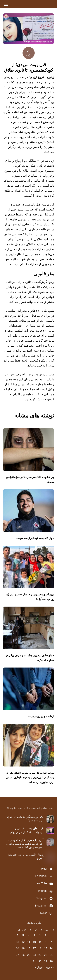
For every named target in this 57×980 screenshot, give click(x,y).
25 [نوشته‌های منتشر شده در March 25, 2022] (29, 955)
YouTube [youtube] (45, 883)
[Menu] (6, 4)
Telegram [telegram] (45, 898)
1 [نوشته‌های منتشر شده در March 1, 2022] (46, 935)
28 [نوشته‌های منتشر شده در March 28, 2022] (51, 961)
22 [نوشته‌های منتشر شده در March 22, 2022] (46, 955)
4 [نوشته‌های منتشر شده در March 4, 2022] (29, 935)
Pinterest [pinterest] (45, 891)
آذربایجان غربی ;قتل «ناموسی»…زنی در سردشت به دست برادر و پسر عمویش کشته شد (24, 844)
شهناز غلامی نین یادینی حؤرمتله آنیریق (26, 856)
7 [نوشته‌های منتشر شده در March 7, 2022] (51, 942)
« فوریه (50, 967)
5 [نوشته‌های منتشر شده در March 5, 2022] (23, 935)
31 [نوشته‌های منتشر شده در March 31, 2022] (34, 961)
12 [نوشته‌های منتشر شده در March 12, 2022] (23, 942)
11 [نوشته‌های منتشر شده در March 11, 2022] (29, 942)
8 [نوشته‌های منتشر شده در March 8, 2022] (46, 942)
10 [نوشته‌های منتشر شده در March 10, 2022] (34, 942)
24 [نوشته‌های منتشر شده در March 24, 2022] (34, 955)
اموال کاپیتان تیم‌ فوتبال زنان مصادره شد (35, 538)
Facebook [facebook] (45, 876)
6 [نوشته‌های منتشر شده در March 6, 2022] (17, 935)
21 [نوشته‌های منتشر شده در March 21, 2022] (51, 955)
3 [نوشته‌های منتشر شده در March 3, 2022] (34, 935)
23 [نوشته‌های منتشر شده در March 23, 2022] (40, 955)
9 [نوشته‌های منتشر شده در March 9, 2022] (40, 942)
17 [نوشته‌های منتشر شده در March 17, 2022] (34, 948)
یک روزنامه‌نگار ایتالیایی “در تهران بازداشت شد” (25, 819)
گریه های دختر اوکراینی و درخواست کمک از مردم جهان (27, 830)
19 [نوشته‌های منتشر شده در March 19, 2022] (23, 948)
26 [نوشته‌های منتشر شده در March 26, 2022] (23, 955)
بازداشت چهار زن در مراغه (41, 716)
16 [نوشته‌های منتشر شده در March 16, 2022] (40, 948)
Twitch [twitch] (47, 913)
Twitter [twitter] (47, 869)
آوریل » (39, 967)
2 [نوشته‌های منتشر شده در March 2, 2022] (40, 935)
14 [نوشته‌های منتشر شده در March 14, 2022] (51, 948)
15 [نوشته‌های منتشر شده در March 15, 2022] (46, 948)
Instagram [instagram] (45, 906)
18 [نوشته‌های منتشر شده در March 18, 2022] (29, 948)
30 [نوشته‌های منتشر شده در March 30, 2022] (40, 961)
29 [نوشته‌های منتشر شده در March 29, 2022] (46, 961)
